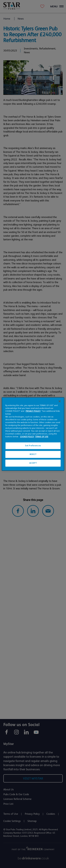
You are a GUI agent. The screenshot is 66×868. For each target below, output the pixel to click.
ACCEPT (33, 463)
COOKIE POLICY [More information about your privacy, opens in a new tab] (27, 437)
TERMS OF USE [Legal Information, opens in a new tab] (42, 437)
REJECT (33, 454)
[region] (33, 434)
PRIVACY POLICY (33, 411)
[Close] (60, 401)
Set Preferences (33, 446)
